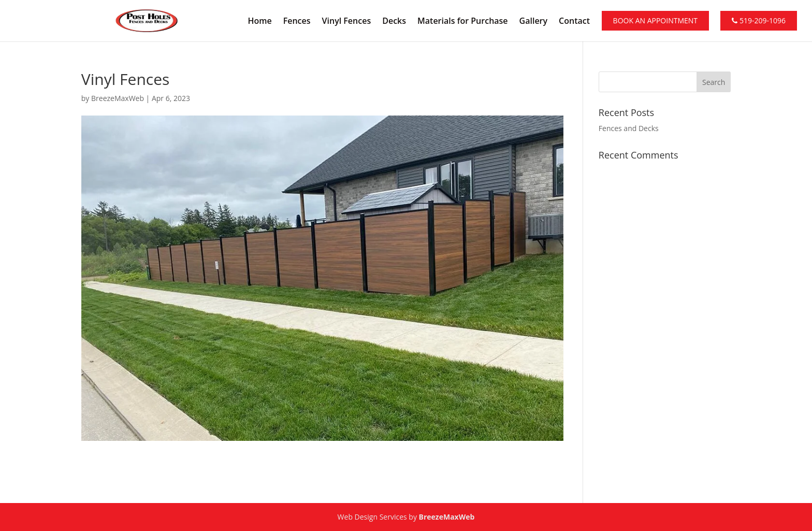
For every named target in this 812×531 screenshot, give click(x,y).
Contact (574, 22)
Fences (297, 22)
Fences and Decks (629, 128)
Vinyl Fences (347, 22)
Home (259, 22)
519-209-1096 (759, 20)
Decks (394, 22)
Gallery (534, 22)
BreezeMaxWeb (118, 98)
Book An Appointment (655, 20)
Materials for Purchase (463, 22)
